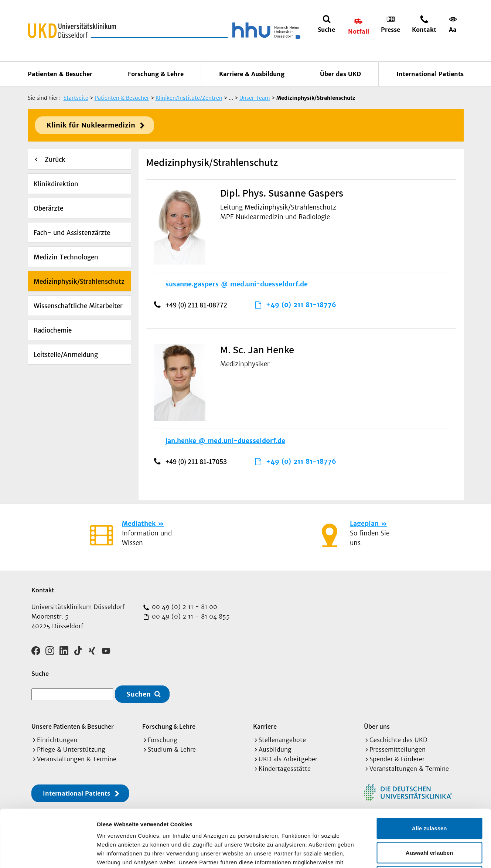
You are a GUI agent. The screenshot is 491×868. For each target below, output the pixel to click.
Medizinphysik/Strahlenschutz (79, 282)
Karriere (265, 726)
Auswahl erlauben (429, 795)
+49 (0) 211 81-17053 (196, 462)
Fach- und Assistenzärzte (72, 233)
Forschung (163, 740)
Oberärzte (48, 208)
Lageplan (364, 524)
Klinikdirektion (56, 184)
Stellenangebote (282, 740)
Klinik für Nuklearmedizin (91, 125)
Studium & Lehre (172, 749)
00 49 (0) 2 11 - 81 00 (184, 607)
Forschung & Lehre (156, 74)
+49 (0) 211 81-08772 (196, 305)
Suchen (139, 694)
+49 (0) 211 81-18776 (301, 305)
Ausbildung (275, 749)
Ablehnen (429, 819)
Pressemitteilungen (398, 749)
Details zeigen (393, 853)
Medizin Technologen (66, 257)
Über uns (377, 726)
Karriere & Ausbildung (252, 74)
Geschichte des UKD (398, 740)
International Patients (430, 74)
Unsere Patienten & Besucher (73, 726)
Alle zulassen (429, 771)
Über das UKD (340, 74)
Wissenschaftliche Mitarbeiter (78, 306)
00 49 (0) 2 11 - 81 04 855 (190, 616)
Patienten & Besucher (60, 74)
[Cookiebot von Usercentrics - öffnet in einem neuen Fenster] (48, 854)
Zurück (55, 160)
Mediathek (139, 524)
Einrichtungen (57, 740)
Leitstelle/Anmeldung (66, 355)
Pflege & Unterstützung (71, 749)
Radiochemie (53, 330)
